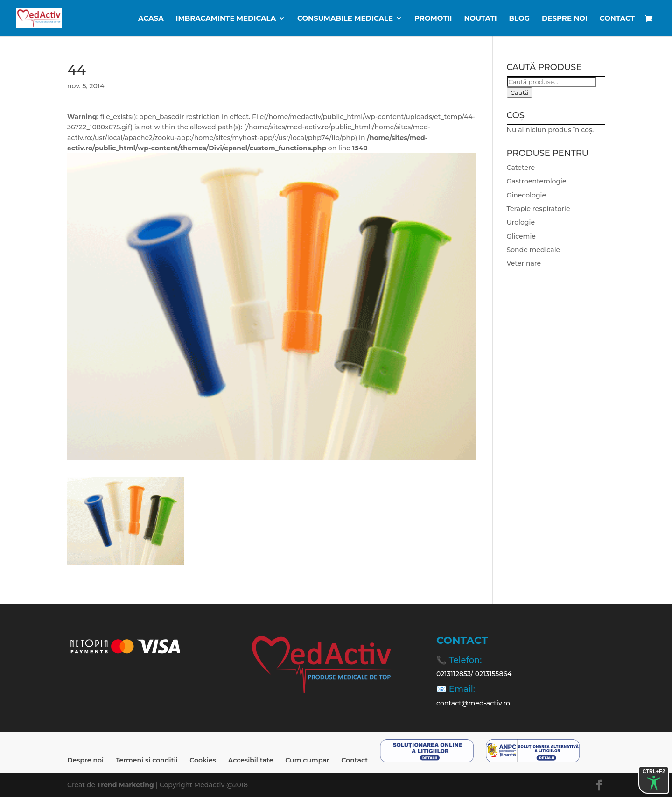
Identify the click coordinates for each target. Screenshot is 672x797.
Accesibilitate (251, 760)
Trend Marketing (126, 785)
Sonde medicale (534, 250)
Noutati (480, 19)
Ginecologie (527, 195)
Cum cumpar (307, 760)
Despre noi (565, 19)
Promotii (433, 19)
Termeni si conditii (147, 760)
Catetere (521, 168)
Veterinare (524, 263)
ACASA (151, 19)
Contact (617, 19)
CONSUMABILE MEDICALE (345, 19)
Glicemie (521, 236)
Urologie (521, 222)
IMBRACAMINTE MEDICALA (226, 19)
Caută (520, 92)
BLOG (520, 19)
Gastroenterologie (537, 181)
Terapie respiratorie (539, 209)
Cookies (203, 760)
